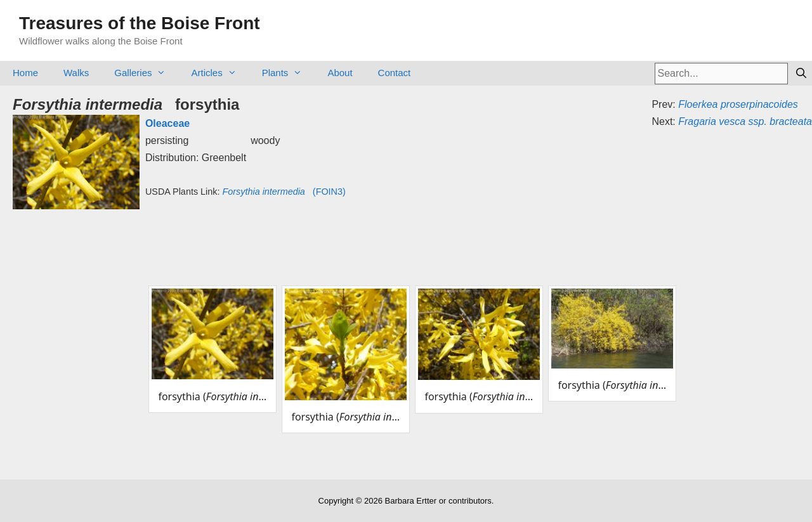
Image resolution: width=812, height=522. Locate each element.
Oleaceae (167, 123)
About (340, 73)
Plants (289, 73)
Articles (220, 73)
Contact (395, 73)
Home (25, 73)
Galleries (146, 73)
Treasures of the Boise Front (140, 23)
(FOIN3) (284, 192)
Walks (76, 73)
